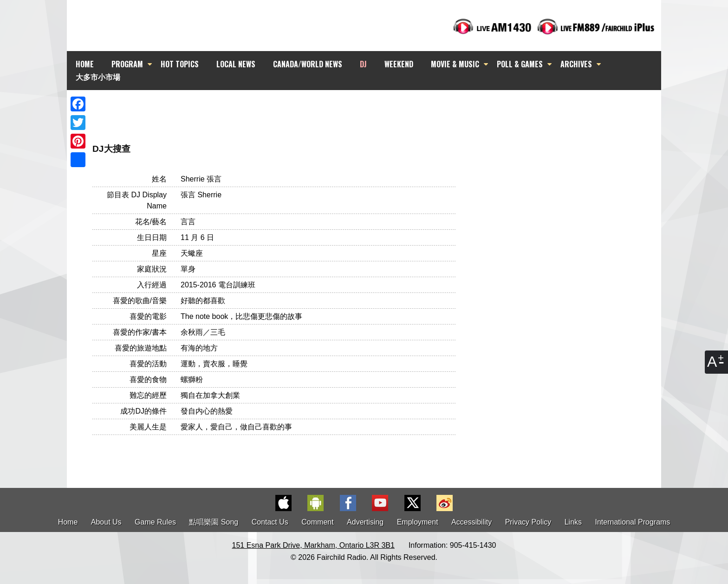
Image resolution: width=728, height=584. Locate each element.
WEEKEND (399, 64)
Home (68, 522)
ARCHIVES (576, 64)
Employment (418, 522)
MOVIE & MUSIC (455, 64)
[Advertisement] (372, 107)
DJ (363, 64)
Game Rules (155, 522)
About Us (106, 522)
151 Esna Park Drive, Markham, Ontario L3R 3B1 (313, 545)
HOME (85, 64)
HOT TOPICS (180, 64)
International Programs (633, 522)
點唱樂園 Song (214, 522)
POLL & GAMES (520, 64)
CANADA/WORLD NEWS (308, 64)
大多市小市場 (98, 77)
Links (573, 522)
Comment (317, 522)
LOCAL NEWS (236, 64)
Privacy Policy (528, 522)
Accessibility (471, 522)
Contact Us (270, 522)
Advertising (365, 522)
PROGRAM (127, 64)
